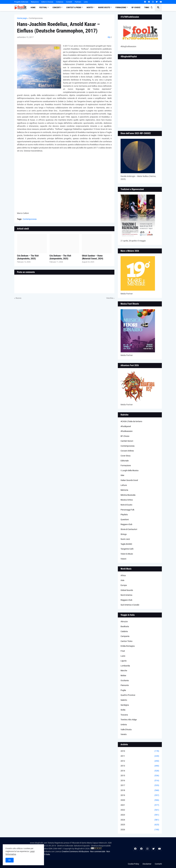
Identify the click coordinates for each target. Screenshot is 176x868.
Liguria (124, 661)
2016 (140, 781)
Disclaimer (147, 864)
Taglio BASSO (126, 544)
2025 (140, 825)
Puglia (123, 690)
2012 (140, 761)
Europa (124, 585)
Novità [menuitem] (90, 7)
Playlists (124, 515)
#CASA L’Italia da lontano (131, 421)
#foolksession (127, 431)
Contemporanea (36, 18)
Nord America (126, 595)
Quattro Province (128, 695)
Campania (125, 636)
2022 (140, 810)
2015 (140, 776)
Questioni (125, 520)
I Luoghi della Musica (130, 470)
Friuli (123, 651)
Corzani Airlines (127, 451)
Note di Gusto (126, 505)
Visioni (123, 559)
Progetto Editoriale (21, 2)
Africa (123, 575)
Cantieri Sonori (127, 441)
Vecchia (110, 298)
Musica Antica (127, 500)
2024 (140, 820)
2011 (140, 756)
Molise (123, 675)
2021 (140, 805)
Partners (78, 2)
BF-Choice (125, 436)
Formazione (126, 465)
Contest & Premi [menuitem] (74, 7)
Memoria (124, 490)
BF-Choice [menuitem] (136, 7)
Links (86, 2)
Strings (124, 534)
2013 (140, 766)
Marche (124, 671)
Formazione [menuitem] (121, 7)
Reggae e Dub (126, 524)
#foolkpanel (126, 426)
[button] (152, 7)
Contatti (69, 2)
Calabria (124, 631)
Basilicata (125, 626)
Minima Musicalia (128, 495)
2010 (140, 751)
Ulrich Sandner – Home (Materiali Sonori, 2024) (93, 257)
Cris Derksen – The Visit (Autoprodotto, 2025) (28, 257)
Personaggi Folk (127, 510)
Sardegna (125, 705)
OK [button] (10, 860)
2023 (140, 815)
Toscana (124, 715)
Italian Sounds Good (129, 480)
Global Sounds (127, 590)
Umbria (124, 725)
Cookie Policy (134, 864)
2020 (140, 800)
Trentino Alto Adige (129, 720)
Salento (124, 700)
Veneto (124, 734)
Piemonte (125, 685)
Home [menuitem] (33, 7)
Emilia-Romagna (128, 646)
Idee (122, 475)
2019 (140, 795)
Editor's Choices (47, 2)
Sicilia (123, 710)
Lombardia (125, 666)
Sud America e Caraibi (130, 605)
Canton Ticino (127, 641)
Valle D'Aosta (126, 730)
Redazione (35, 2)
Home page (22, 18)
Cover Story (126, 456)
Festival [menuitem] (43, 7)
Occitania (125, 680)
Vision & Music (127, 554)
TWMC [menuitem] (147, 7)
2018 (140, 790)
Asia (122, 580)
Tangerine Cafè (127, 549)
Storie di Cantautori (129, 529)
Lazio (123, 656)
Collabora (60, 2)
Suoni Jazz (125, 539)
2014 (140, 771)
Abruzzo (124, 621)
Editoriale (125, 461)
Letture (124, 485)
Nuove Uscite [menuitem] (104, 7)
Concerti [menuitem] (57, 7)
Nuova (18, 298)
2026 (140, 830)
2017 (140, 785)
